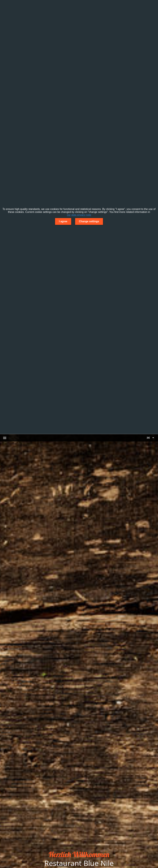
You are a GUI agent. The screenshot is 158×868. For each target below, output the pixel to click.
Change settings (89, 221)
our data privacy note (79, 215)
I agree (63, 221)
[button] (150, 438)
